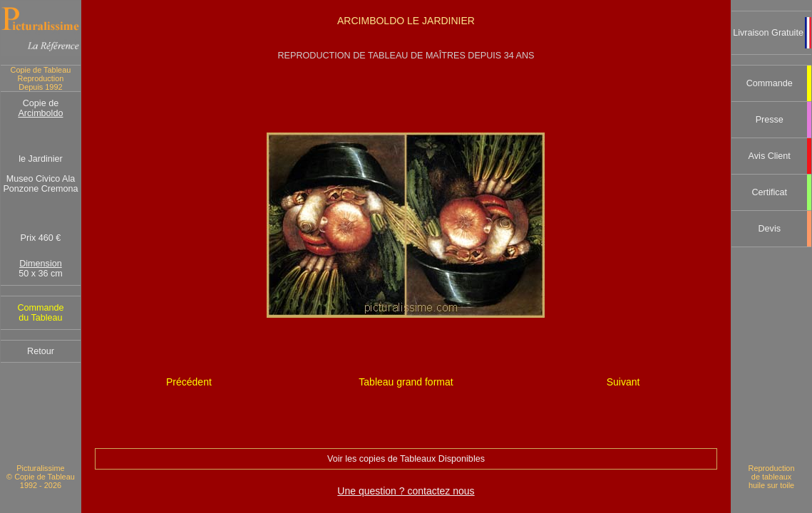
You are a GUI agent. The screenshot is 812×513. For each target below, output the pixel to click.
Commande (770, 83)
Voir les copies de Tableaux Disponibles (406, 459)
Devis (769, 229)
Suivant (623, 382)
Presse (770, 120)
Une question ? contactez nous (406, 491)
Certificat (769, 192)
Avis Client (770, 156)
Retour (41, 351)
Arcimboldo (40, 113)
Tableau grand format (406, 382)
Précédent (189, 382)
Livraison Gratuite (768, 33)
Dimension (41, 264)
